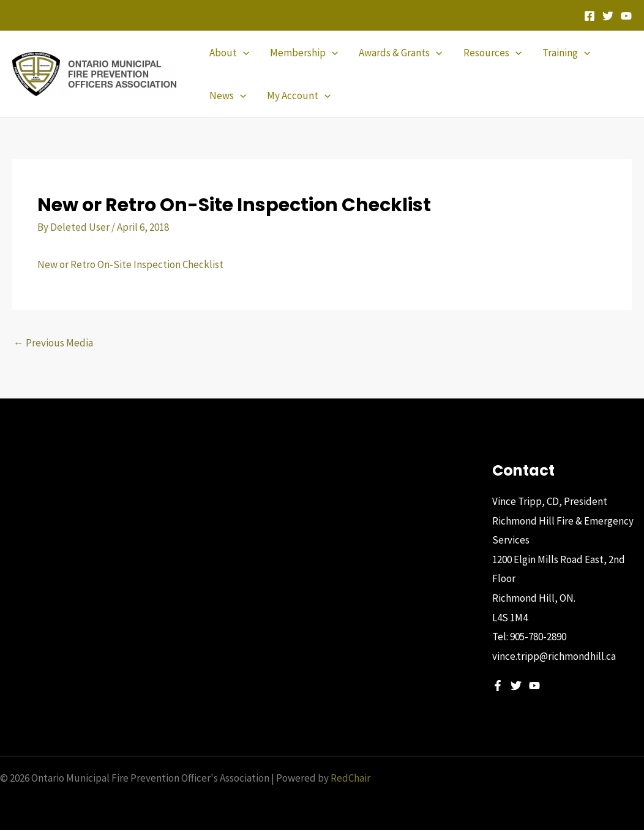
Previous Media (53, 343)
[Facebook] (590, 16)
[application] (243, 53)
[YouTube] (626, 16)
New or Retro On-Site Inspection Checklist (130, 264)
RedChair (350, 778)
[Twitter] (608, 16)
